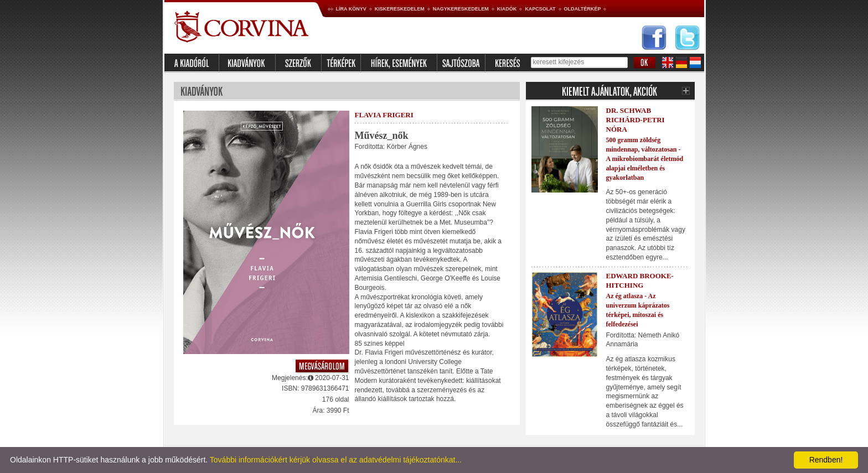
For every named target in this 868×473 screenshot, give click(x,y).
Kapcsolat (540, 9)
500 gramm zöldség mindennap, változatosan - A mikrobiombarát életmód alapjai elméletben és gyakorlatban (645, 158)
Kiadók (507, 9)
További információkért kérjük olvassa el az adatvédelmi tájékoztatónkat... (336, 460)
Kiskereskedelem (400, 9)
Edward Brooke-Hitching (640, 280)
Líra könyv (351, 9)
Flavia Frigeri (384, 115)
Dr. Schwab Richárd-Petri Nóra (635, 120)
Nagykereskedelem (461, 9)
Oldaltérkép (583, 9)
